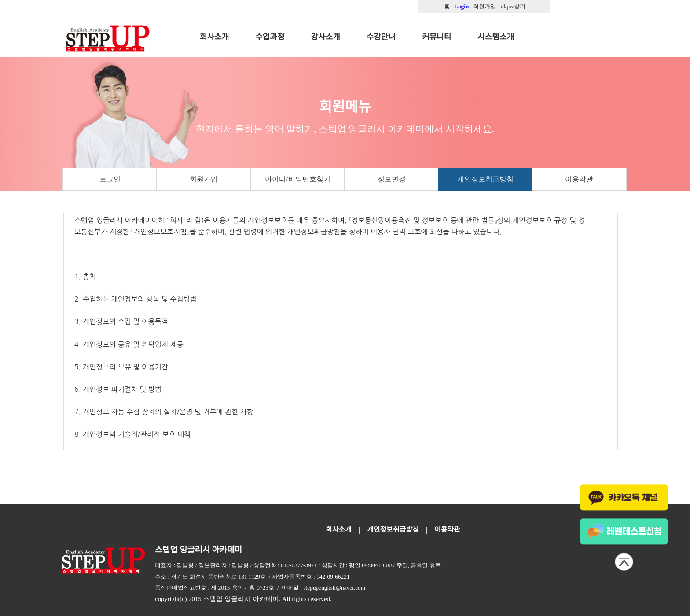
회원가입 (204, 179)
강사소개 (326, 37)
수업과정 (270, 37)
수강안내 (381, 37)
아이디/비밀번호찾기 (297, 179)
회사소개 (214, 37)
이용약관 (579, 179)
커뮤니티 (437, 37)
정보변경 (392, 179)
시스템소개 (496, 37)
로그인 (110, 179)
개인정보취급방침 (485, 179)
